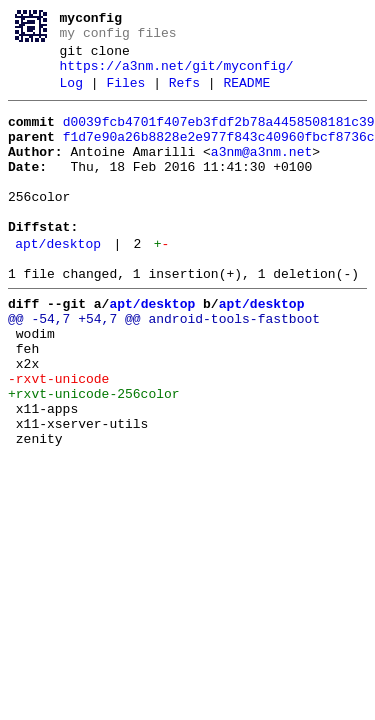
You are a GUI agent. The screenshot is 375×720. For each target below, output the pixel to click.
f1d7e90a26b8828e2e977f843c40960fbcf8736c (219, 155)
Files (125, 95)
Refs (184, 95)
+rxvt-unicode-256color (94, 457)
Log (71, 95)
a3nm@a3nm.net (261, 173)
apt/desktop (58, 283)
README (246, 95)
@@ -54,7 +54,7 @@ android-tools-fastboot (164, 367)
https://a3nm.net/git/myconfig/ (177, 75)
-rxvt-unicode (58, 439)
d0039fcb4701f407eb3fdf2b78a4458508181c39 (219, 137)
